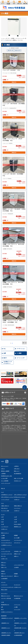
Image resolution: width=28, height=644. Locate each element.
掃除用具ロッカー (18, 527)
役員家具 (3, 571)
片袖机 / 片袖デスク (5, 506)
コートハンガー (21, 358)
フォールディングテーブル (6, 554)
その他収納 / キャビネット (6, 545)
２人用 (15, 517)
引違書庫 (3, 538)
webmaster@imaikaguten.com (9, 421)
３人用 (2, 519)
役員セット (16, 576)
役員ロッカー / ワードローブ (7, 576)
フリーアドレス (17, 508)
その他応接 (16, 567)
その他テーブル (4, 559)
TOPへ (25, 388)
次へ (24, 343)
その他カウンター (18, 587)
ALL (5, 349)
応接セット (3, 565)
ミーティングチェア (5, 500)
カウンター (3, 582)
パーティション (21, 349)
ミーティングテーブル (6, 551)
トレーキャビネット (18, 540)
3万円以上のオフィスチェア (20, 497)
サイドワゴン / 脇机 (5, 511)
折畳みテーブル (17, 554)
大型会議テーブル (18, 551)
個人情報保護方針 (18, 474)
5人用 (2, 522)
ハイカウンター (4, 585)
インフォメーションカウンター (7, 587)
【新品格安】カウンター (6, 633)
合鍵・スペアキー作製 (19, 478)
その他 (2, 602)
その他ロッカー (4, 529)
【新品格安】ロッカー (6, 628)
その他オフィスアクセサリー (8, 362)
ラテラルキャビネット (6, 540)
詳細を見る (14, 82)
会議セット (16, 556)
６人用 (15, 522)
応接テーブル (4, 567)
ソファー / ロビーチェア (19, 565)
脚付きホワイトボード (19, 596)
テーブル (3, 549)
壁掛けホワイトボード (6, 596)
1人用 (2, 517)
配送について (17, 471)
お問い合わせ (17, 469)
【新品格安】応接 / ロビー (19, 633)
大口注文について (18, 481)
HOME (2, 461)
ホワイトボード (4, 593)
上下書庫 (3, 535)
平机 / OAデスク (4, 508)
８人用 (2, 524)
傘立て (5, 358)
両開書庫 (16, 535)
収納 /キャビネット (5, 533)
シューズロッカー (5, 527)
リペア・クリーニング (6, 483)
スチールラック (17, 543)
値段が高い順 (18, 50)
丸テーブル (3, 556)
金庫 (5, 353)
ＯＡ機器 (19, 353)
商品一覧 (3, 488)
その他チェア (17, 500)
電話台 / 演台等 (4, 590)
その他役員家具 (4, 579)
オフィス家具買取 (5, 481)
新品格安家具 (4, 616)
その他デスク (17, 511)
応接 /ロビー (4, 563)
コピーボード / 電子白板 (6, 598)
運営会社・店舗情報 (5, 471)
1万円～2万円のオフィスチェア (20, 495)
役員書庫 (16, 574)
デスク (2, 503)
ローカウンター (17, 585)
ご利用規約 (3, 474)
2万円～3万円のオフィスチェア (7, 497)
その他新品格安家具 (18, 635)
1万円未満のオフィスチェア (7, 495)
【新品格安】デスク (5, 623)
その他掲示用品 (17, 598)
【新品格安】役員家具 (6, 635)
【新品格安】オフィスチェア (7, 618)
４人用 (15, 519)
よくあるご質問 (4, 478)
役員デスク (3, 574)
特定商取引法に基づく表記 (6, 476)
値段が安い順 (10, 50)
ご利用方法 (16, 466)
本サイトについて (5, 466)
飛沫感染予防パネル (5, 605)
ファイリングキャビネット (6, 543)
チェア (2, 492)
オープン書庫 (17, 538)
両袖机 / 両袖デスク (18, 506)
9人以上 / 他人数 (17, 524)
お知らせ (3, 469)
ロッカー (3, 515)
